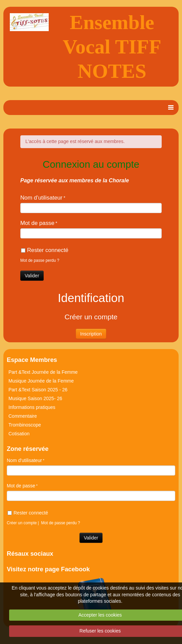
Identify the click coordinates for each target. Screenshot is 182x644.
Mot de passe (37, 223)
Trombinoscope (25, 425)
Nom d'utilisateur (41, 198)
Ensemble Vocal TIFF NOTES (112, 47)
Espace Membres (32, 360)
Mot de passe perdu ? (40, 260)
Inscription (91, 334)
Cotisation (19, 434)
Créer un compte (22, 523)
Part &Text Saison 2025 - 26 (38, 390)
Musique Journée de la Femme (41, 381)
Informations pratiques (32, 407)
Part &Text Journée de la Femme (43, 372)
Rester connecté (45, 250)
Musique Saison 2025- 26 (35, 398)
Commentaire (23, 416)
